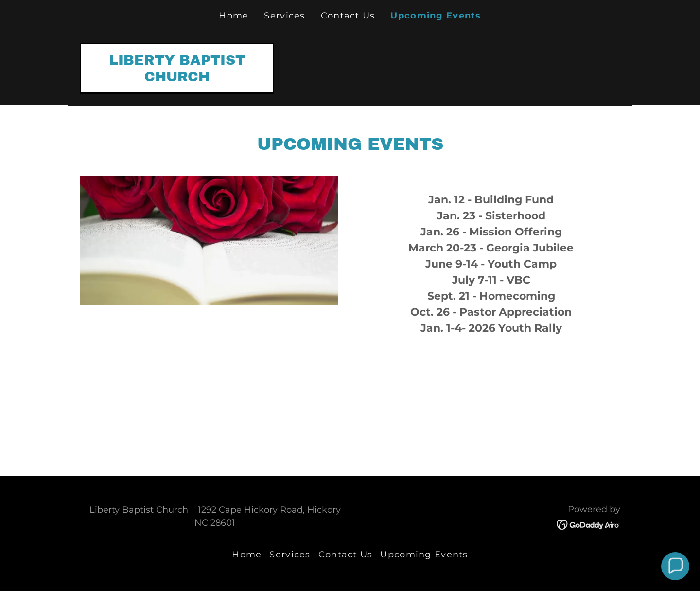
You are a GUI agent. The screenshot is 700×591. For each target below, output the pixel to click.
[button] (675, 566)
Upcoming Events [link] (436, 16)
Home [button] (247, 555)
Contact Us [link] (348, 16)
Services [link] (284, 16)
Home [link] (234, 16)
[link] (177, 78)
